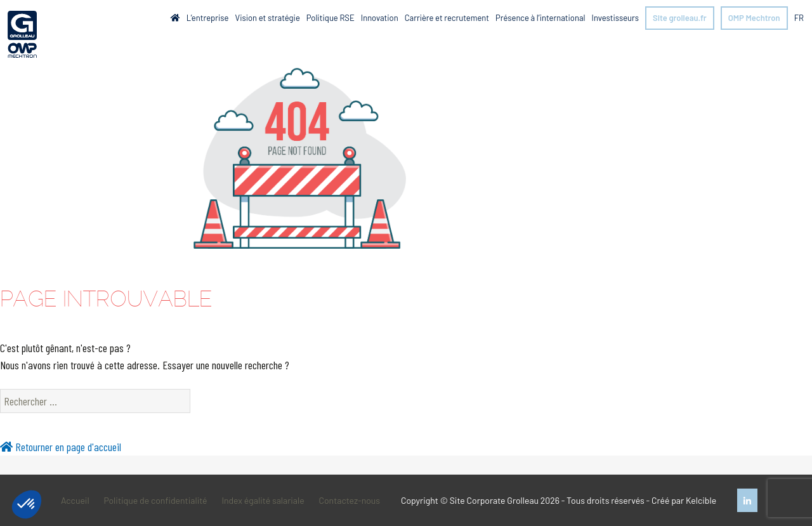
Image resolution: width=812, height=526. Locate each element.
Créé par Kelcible (684, 500)
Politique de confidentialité (155, 500)
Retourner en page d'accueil (61, 447)
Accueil (75, 500)
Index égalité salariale (263, 500)
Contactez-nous (349, 500)
